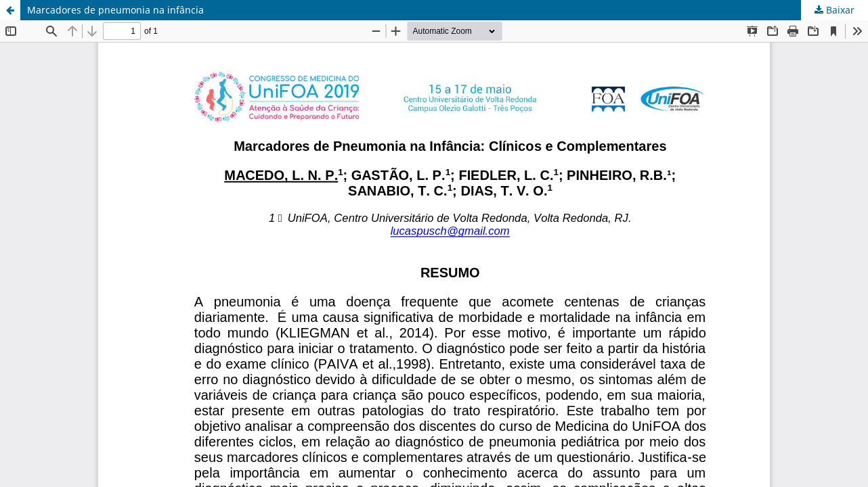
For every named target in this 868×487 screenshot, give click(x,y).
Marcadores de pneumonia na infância (115, 10)
